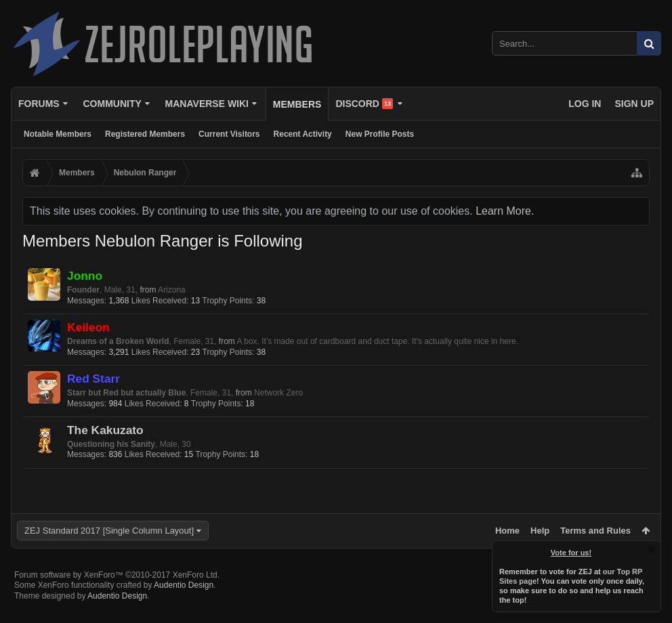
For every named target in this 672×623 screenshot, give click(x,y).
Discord (364, 104)
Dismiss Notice (652, 550)
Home (507, 531)
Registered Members (145, 134)
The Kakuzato (105, 430)
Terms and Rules (595, 531)
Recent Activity (303, 134)
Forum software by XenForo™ (117, 597)
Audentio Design (184, 607)
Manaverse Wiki (207, 104)
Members (297, 104)
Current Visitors (229, 134)
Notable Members (58, 134)
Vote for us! (571, 553)
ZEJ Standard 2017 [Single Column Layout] (109, 531)
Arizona (172, 290)
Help (540, 531)
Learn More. (505, 211)
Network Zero (278, 393)
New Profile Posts (380, 134)
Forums (39, 104)
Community (112, 104)
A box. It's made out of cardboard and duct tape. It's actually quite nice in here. (378, 341)
